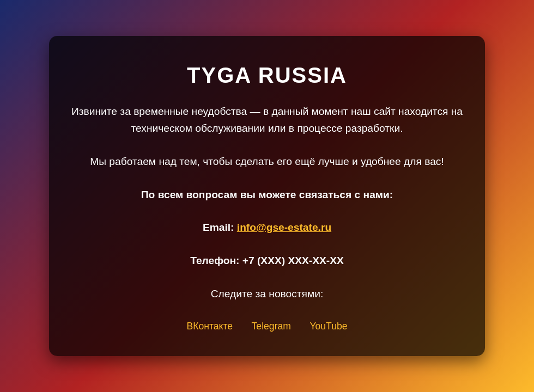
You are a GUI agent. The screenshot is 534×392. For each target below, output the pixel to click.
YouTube (328, 326)
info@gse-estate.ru (284, 227)
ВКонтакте (210, 326)
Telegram (271, 326)
